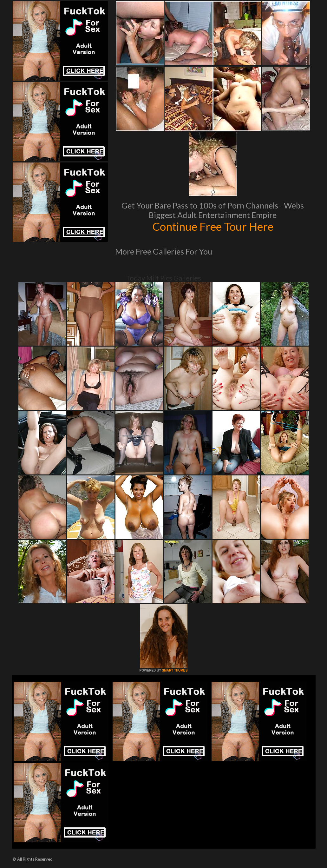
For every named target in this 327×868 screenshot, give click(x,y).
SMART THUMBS (175, 670)
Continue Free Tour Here (213, 226)
